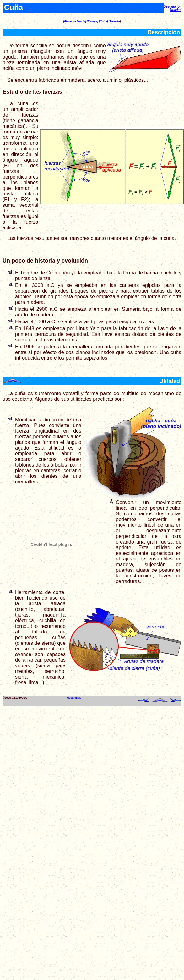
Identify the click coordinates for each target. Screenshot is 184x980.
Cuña (103, 21)
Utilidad (176, 10)
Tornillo (115, 21)
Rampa (92, 21)
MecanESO (74, 698)
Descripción (173, 6)
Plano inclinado (75, 21)
